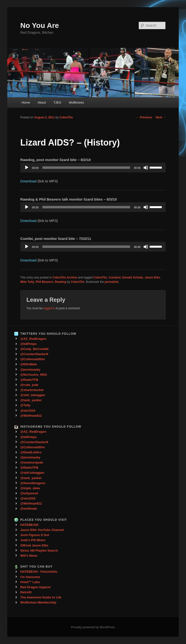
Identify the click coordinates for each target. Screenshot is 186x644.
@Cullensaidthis (33, 359)
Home (26, 102)
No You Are (40, 25)
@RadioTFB (29, 380)
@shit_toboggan (33, 395)
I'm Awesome (30, 577)
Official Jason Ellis (34, 545)
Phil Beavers (45, 282)
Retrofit (26, 592)
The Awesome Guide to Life (41, 597)
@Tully (25, 405)
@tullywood (29, 493)
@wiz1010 (28, 411)
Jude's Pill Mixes (33, 540)
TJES (57, 102)
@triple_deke (30, 488)
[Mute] (146, 168)
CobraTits (66, 117)
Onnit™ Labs (30, 582)
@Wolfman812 (31, 416)
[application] (93, 168)
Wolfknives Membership (38, 602)
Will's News (29, 556)
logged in (49, 308)
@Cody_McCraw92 (35, 349)
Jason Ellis (152, 277)
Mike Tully (27, 282)
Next (161, 117)
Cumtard (114, 277)
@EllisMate (29, 364)
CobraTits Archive (65, 277)
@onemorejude (32, 462)
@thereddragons (33, 483)
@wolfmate (29, 509)
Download (28, 181)
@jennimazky (30, 370)
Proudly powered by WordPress (93, 627)
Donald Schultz (133, 277)
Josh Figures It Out (35, 535)
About (42, 102)
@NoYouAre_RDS (34, 375)
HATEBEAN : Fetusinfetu (39, 572)
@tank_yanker (31, 400)
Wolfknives (76, 102)
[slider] (86, 168)
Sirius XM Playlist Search (39, 550)
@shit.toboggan (32, 473)
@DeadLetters (31, 452)
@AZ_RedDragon (33, 339)
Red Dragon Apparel (35, 587)
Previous (144, 117)
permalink (112, 282)
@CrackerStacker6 (34, 354)
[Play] (27, 168)
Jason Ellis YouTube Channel (42, 530)
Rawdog (60, 282)
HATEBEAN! (30, 525)
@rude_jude (29, 385)
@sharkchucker (32, 390)
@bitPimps (29, 344)
